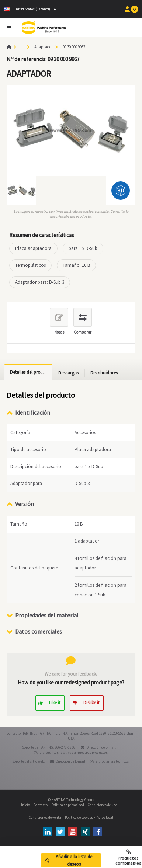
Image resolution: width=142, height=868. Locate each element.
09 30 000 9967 (74, 47)
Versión (25, 504)
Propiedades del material (47, 615)
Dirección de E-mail (101, 747)
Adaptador (44, 47)
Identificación (33, 412)
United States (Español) (27, 9)
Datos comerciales (39, 631)
